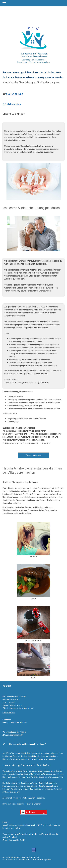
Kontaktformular (9, 713)
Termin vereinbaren (33, 455)
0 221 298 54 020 (14, 94)
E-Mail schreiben (13, 104)
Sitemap (36, 857)
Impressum (6, 857)
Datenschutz (15, 857)
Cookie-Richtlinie (27, 857)
